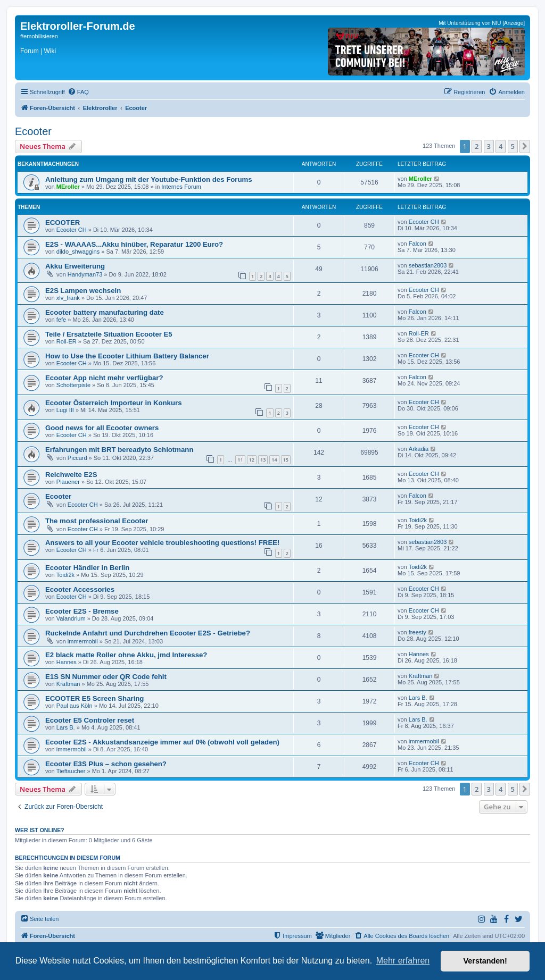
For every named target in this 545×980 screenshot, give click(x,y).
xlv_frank (68, 298)
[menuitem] (78, 92)
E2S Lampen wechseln (83, 291)
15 (286, 460)
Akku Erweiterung (75, 266)
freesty (418, 632)
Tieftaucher (71, 771)
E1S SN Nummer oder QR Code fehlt (106, 677)
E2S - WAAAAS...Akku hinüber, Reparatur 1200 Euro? (134, 244)
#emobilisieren (39, 36)
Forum (30, 51)
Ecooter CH (72, 230)
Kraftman (68, 684)
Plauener (68, 482)
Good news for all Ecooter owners (102, 428)
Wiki (50, 51)
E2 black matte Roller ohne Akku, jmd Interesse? (126, 655)
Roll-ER (67, 341)
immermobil (83, 641)
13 (263, 460)
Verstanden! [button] (485, 961)
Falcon (418, 244)
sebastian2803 (428, 265)
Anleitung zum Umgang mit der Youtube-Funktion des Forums (149, 179)
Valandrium (71, 618)
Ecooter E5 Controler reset (90, 720)
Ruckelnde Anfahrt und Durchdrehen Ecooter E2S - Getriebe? (148, 633)
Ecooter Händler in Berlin (87, 568)
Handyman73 (85, 274)
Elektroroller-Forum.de (78, 26)
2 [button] (477, 146)
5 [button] (513, 146)
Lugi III (65, 410)
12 (252, 460)
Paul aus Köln (75, 706)
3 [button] (489, 146)
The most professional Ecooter (97, 521)
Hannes (67, 662)
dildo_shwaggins (78, 252)
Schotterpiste (73, 385)
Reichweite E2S (71, 475)
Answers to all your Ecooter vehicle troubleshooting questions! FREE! (162, 543)
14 (274, 460)
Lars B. (418, 698)
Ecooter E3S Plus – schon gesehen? (106, 764)
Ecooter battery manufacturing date (105, 312)
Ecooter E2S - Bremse (82, 611)
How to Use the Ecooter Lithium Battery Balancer (127, 356)
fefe (61, 320)
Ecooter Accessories (80, 589)
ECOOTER (63, 223)
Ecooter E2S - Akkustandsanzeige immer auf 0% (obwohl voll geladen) (162, 742)
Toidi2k (418, 520)
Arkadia (419, 449)
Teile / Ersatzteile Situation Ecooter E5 (109, 334)
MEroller (68, 187)
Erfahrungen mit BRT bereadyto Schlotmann (119, 450)
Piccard (77, 458)
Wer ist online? (40, 830)
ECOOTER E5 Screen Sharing (94, 698)
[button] (525, 146)
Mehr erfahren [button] (403, 961)
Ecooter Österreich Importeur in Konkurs (113, 403)
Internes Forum (181, 187)
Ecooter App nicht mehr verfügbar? (104, 378)
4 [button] (501, 146)
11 (240, 460)
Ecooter (33, 131)
